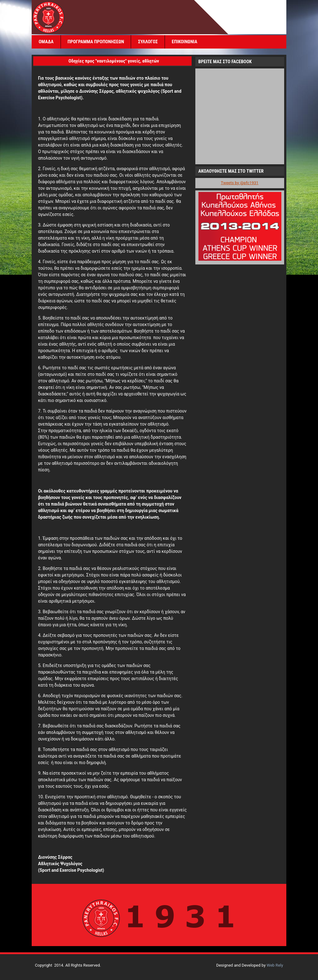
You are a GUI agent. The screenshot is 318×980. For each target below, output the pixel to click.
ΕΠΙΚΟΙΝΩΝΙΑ (184, 42)
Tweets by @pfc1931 (240, 183)
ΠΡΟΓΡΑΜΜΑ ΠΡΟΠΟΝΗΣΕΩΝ (96, 42)
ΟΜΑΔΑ (46, 42)
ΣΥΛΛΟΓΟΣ (148, 42)
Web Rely (275, 965)
